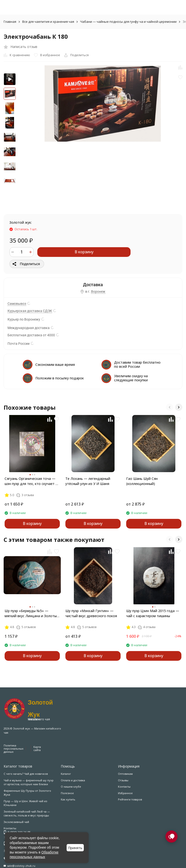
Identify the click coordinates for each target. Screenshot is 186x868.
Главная (10, 22)
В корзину (84, 252)
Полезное (67, 793)
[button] (170, 407)
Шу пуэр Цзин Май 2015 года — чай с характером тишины (153, 613)
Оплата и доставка (73, 780)
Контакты (124, 787)
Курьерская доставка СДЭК (30, 311)
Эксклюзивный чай (16, 822)
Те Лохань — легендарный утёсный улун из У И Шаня (88, 481)
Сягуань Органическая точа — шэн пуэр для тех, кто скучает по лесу (32, 481)
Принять (75, 848)
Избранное (125, 793)
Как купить (68, 799)
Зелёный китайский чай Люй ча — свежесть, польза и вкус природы (27, 814)
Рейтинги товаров (130, 799)
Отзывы (123, 780)
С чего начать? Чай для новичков (26, 774)
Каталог (66, 774)
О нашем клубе (71, 787)
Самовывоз (17, 304)
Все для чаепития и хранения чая (48, 22)
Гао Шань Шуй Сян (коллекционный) (142, 481)
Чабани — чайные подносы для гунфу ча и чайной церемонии (128, 22)
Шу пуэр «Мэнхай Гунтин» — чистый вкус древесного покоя (91, 613)
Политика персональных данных (14, 749)
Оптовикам (125, 774)
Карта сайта (37, 748)
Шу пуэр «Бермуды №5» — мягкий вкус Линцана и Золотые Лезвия (32, 613)
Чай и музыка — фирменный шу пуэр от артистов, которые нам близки (29, 782)
